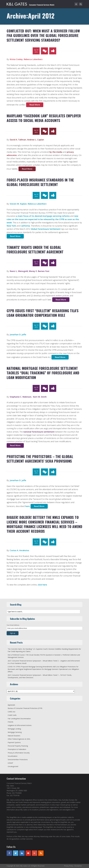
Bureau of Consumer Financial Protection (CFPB (25, 708)
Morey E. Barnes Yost (39, 271)
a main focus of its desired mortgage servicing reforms (43, 216)
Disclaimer (78, 866)
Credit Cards (12, 715)
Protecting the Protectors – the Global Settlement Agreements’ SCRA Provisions (40, 459)
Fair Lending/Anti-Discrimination (19, 719)
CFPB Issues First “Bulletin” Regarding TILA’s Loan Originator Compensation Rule (43, 313)
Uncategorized (13, 766)
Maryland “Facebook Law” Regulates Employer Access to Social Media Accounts (44, 118)
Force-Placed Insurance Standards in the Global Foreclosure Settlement (40, 182)
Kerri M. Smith (40, 397)
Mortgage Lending (14, 729)
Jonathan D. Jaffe (18, 335)
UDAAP (10, 763)
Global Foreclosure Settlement (46, 229)
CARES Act (12, 712)
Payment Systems (14, 742)
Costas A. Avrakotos (19, 550)
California (25, 226)
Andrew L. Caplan (36, 140)
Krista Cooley (16, 59)
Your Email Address (13, 625)
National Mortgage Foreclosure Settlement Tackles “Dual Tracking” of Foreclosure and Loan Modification (43, 373)
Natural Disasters (14, 736)
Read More (35, 105)
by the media (56, 152)
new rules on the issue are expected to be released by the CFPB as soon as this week (43, 219)
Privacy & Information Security (19, 753)
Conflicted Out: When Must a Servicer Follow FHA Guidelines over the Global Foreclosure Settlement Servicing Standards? (43, 35)
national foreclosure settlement (39, 432)
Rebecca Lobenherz (33, 59)
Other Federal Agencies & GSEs (19, 739)
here (27, 506)
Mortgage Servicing (15, 732)
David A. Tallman (18, 140)
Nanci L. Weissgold (19, 271)
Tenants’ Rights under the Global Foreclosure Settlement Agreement (35, 250)
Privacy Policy (69, 866)
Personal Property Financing (18, 746)
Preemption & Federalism (17, 749)
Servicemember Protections (18, 760)
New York (11, 226)
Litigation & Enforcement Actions (20, 725)
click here (42, 585)
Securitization (13, 756)
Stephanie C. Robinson (21, 397)
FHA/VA (10, 722)
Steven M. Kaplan (18, 204)
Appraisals (11, 705)
